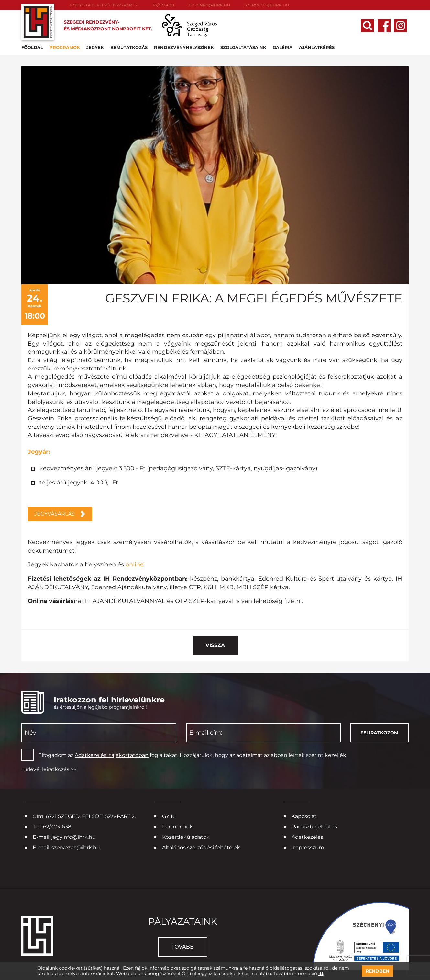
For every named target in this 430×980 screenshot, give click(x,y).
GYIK (168, 815)
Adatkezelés (307, 836)
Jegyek (97, 47)
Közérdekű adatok (186, 836)
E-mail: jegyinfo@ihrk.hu (64, 836)
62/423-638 (163, 5)
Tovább (183, 946)
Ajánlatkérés (319, 47)
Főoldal (34, 47)
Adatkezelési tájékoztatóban (112, 754)
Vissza (215, 644)
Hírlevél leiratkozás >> (49, 768)
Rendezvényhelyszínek (186, 47)
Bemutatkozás (131, 47)
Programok (67, 47)
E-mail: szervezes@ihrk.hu (66, 846)
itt (321, 974)
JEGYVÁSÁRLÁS (55, 513)
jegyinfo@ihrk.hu (209, 5)
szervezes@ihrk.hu (267, 5)
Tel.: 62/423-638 (52, 826)
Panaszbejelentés (314, 826)
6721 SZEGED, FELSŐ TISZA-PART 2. (104, 5)
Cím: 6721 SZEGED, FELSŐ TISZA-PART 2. (84, 815)
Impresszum (308, 846)
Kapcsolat (304, 815)
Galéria (285, 47)
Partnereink (177, 826)
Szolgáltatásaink (246, 47)
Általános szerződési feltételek (201, 846)
